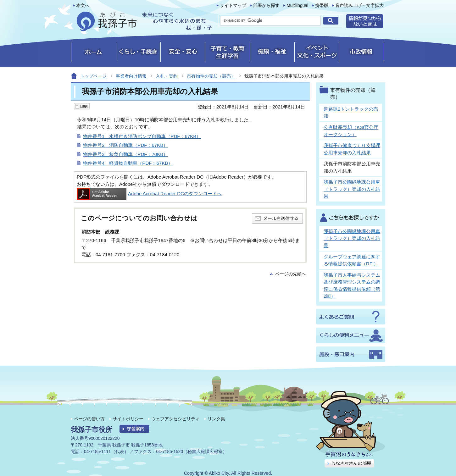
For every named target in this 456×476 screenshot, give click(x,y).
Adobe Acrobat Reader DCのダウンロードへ (149, 194)
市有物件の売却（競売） (211, 76)
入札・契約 (167, 76)
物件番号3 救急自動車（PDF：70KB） (125, 154)
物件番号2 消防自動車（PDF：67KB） (125, 145)
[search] (270, 21)
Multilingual (297, 6)
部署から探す (266, 6)
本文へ (83, 6)
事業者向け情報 (131, 76)
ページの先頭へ (291, 274)
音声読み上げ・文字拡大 (359, 6)
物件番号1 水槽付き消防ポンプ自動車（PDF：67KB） (142, 136)
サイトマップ (233, 6)
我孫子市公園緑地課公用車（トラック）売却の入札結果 (352, 189)
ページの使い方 (89, 419)
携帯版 (322, 6)
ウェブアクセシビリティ (175, 419)
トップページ (93, 76)
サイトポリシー (128, 419)
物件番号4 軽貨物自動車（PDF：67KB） (128, 163)
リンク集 (216, 419)
